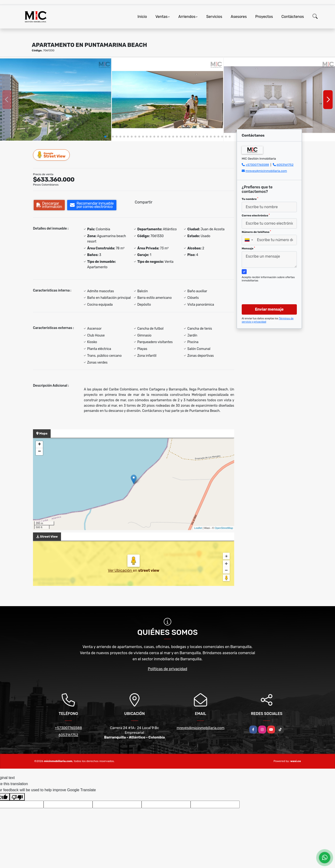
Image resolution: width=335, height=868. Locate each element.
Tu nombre (250, 199)
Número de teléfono (256, 232)
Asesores (239, 17)
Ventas (161, 17)
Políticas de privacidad (168, 669)
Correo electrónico (256, 215)
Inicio (142, 17)
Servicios (214, 17)
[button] (105, 137)
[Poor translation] (17, 797)
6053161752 (285, 165)
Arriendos (187, 17)
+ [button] (39, 445)
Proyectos (264, 17)
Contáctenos (293, 17)
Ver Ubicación (120, 570)
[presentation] (268, 289)
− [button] (39, 452)
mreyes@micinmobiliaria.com (266, 171)
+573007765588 (257, 165)
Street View (52, 155)
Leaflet (198, 528)
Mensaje (248, 248)
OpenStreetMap (224, 528)
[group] (56, 100)
